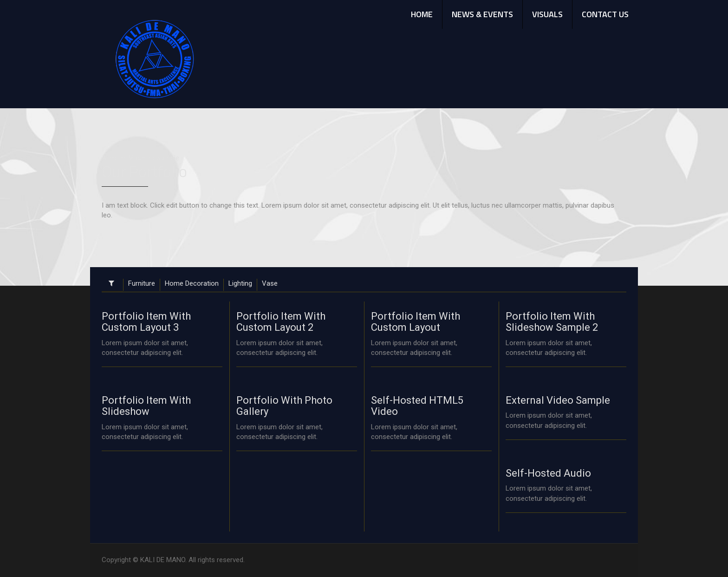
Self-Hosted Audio (548, 473)
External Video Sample (558, 400)
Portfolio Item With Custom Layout (416, 322)
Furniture (142, 283)
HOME (422, 14)
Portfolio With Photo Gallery (284, 406)
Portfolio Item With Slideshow (146, 406)
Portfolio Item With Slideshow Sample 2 (552, 322)
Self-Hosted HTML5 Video (417, 406)
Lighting (240, 283)
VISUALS (547, 14)
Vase (270, 283)
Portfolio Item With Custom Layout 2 (281, 322)
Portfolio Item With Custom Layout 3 (146, 322)
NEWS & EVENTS (482, 14)
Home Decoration (192, 283)
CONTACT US (605, 14)
